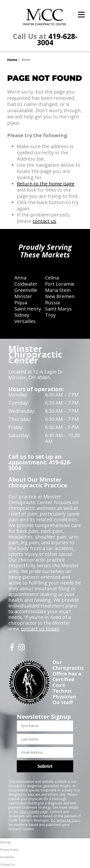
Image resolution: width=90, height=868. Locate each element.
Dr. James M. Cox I (65, 820)
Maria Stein (58, 290)
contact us (44, 221)
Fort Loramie (60, 284)
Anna (20, 278)
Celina (52, 278)
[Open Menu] (81, 15)
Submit (45, 766)
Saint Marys (58, 309)
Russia (52, 303)
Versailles (25, 321)
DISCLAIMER (29, 812)
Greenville (26, 290)
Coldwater (26, 284)
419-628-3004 (57, 39)
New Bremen (60, 296)
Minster (23, 296)
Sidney (22, 315)
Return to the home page (46, 184)
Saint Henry (28, 309)
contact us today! (40, 629)
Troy (50, 315)
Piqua (21, 303)
